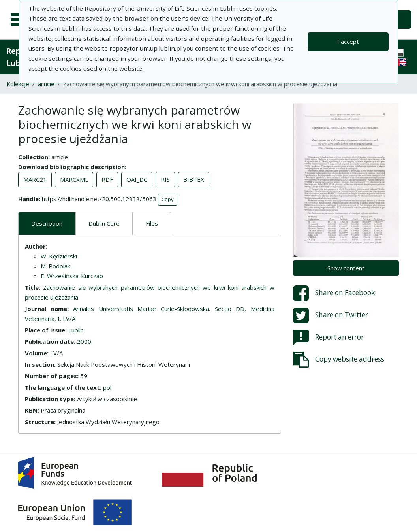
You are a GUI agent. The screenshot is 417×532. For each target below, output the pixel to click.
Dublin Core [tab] (104, 223)
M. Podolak (55, 266)
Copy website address (339, 360)
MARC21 (35, 179)
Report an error (328, 338)
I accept (348, 42)
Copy (168, 199)
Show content (346, 268)
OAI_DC (137, 179)
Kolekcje (18, 84)
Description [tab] (47, 223)
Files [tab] (152, 223)
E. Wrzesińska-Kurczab (72, 276)
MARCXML (74, 179)
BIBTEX (194, 179)
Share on (334, 293)
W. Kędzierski (59, 256)
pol (107, 387)
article (46, 84)
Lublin (76, 330)
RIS (165, 179)
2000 (84, 341)
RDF (107, 179)
